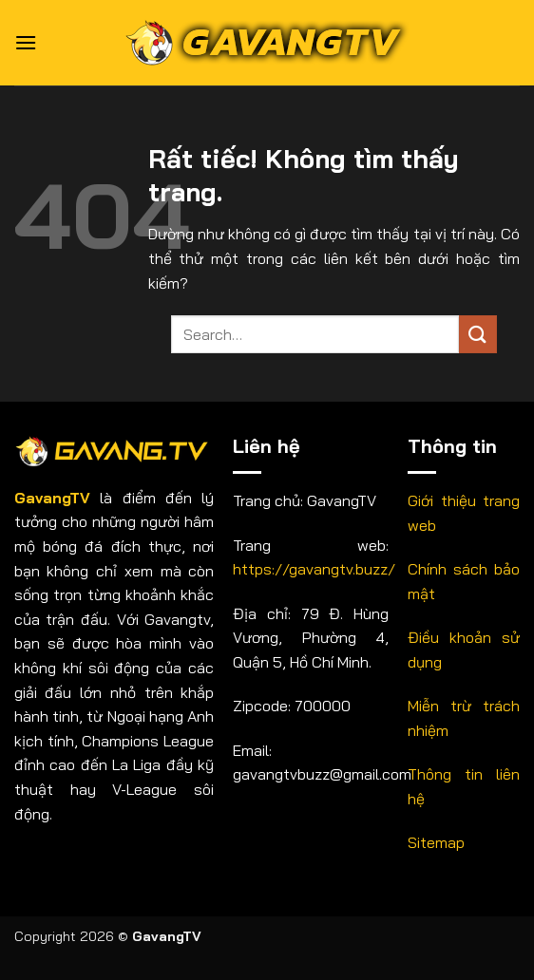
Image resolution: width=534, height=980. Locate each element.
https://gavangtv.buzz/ (314, 569)
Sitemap (436, 842)
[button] (26, 42)
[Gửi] (478, 334)
